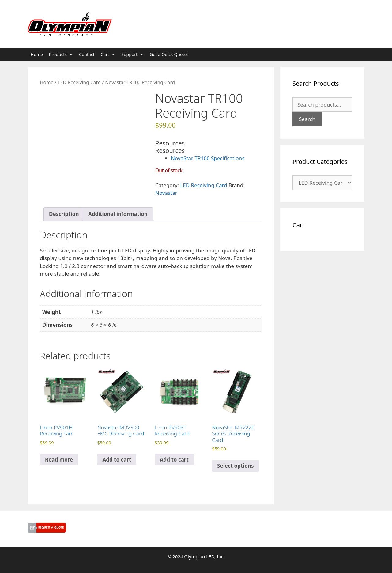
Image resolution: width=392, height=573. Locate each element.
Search (307, 119)
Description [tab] (64, 214)
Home (37, 54)
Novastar (166, 193)
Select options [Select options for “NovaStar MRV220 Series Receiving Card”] (235, 466)
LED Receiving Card (79, 82)
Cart (108, 55)
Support (132, 55)
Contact (87, 54)
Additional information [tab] (118, 214)
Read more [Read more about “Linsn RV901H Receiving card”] (59, 460)
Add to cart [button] (117, 460)
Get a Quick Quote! (169, 54)
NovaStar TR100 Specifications (208, 158)
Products (61, 55)
